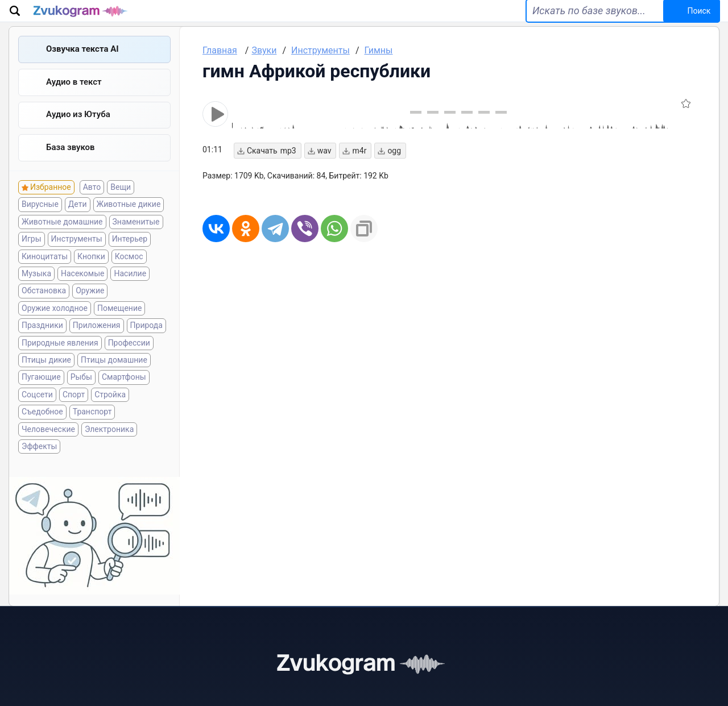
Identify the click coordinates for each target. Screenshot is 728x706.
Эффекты (39, 466)
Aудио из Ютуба (78, 132)
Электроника (109, 448)
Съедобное (42, 431)
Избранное (51, 207)
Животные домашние (62, 242)
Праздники (42, 345)
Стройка (110, 414)
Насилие (130, 293)
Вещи (121, 207)
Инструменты (77, 259)
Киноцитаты (45, 276)
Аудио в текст (74, 98)
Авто (92, 207)
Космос (129, 276)
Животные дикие (129, 224)
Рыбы (81, 397)
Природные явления (60, 363)
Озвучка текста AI (82, 64)
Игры (32, 259)
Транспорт (92, 431)
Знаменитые (136, 242)
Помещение (119, 328)
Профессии (129, 363)
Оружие (90, 310)
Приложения (97, 345)
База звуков (71, 167)
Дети (78, 224)
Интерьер (130, 259)
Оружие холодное (55, 328)
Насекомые (82, 293)
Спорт (74, 414)
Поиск (684, 18)
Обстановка (44, 310)
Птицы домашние (114, 380)
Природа (146, 345)
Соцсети (37, 414)
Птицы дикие (46, 380)
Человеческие (48, 448)
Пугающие (41, 397)
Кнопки (91, 276)
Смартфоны (124, 397)
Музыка (36, 293)
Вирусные (40, 224)
